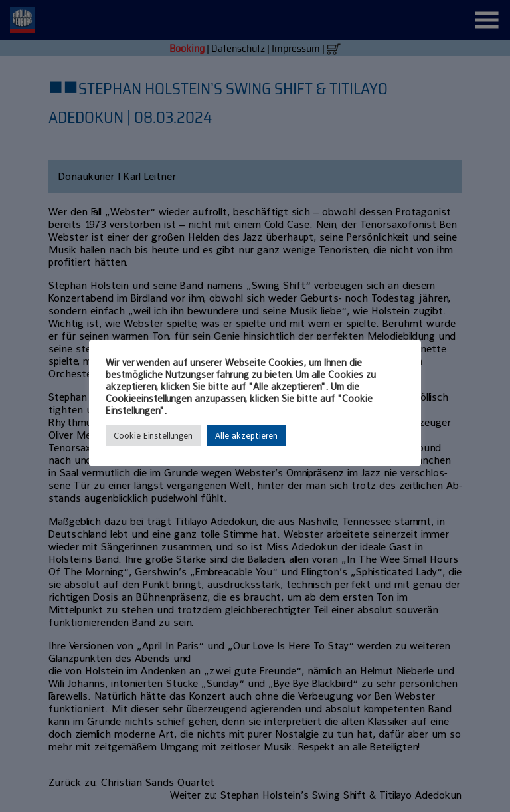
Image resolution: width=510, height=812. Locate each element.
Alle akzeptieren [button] (246, 436)
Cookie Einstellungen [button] (153, 436)
